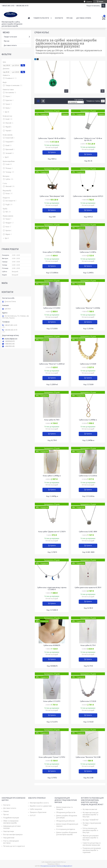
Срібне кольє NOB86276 (52, 645)
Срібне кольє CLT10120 (88, 701)
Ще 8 (7, 157)
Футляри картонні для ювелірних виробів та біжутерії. (90, 815)
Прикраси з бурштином (38, 812)
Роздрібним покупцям (11, 818)
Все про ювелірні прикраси (13, 834)
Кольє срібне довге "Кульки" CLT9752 (52, 757)
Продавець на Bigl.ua (54, 864)
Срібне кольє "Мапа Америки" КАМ (52, 196)
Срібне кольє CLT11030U (52, 308)
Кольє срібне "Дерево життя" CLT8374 (52, 532)
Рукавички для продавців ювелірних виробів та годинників (92, 850)
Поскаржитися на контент (48, 866)
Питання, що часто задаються (14, 846)
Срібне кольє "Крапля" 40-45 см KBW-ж (52, 138)
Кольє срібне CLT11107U (52, 701)
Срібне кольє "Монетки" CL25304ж (88, 308)
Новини (6, 811)
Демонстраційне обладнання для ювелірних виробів (67, 833)
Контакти (59, 18)
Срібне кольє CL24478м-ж (88, 420)
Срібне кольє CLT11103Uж (88, 476)
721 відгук (89, 1)
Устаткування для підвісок (66, 829)
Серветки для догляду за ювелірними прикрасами (92, 844)
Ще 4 (7, 238)
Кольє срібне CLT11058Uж (52, 252)
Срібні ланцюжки (36, 809)
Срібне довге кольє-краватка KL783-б (88, 588)
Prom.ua (63, 862)
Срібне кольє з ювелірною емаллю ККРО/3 (88, 196)
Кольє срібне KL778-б (52, 420)
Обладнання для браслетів (66, 812)
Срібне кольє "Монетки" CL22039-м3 (52, 364)
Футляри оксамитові (90, 809)
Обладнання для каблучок (65, 821)
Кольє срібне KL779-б (88, 645)
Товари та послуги (41, 18)
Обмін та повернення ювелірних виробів (11, 822)
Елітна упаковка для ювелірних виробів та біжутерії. (90, 830)
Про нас (70, 18)
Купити (53, 152)
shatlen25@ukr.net (11, 339)
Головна (29, 18)
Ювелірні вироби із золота (39, 803)
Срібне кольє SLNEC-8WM (88, 532)
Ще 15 (7, 112)
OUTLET (33, 815)
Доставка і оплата (84, 18)
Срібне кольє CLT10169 (88, 364)
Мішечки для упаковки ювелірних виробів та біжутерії (91, 838)
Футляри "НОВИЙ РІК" (91, 820)
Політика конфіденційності (64, 866)
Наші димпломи (9, 838)
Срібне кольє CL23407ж (88, 252)
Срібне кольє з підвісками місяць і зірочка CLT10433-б (52, 589)
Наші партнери (9, 831)
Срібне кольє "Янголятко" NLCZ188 (88, 757)
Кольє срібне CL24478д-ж (52, 476)
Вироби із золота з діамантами (41, 806)
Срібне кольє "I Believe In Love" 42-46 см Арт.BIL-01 (88, 139)
